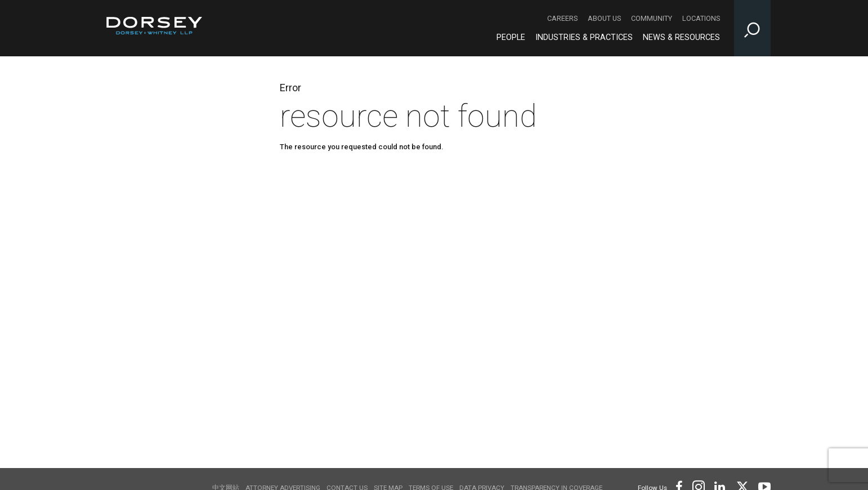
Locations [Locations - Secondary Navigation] (701, 18)
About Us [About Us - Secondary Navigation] (604, 18)
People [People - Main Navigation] (511, 37)
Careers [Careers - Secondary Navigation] (562, 18)
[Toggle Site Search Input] (752, 28)
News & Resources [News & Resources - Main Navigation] (681, 37)
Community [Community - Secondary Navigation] (652, 18)
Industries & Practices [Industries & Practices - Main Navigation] (584, 37)
